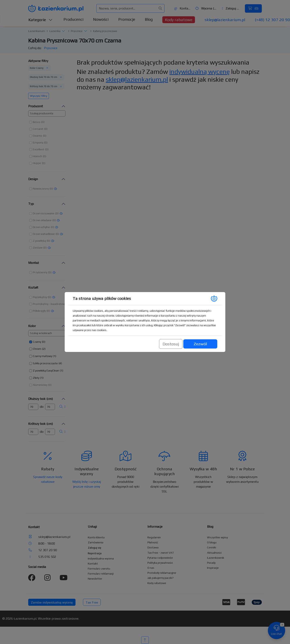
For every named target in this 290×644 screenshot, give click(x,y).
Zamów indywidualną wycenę (52, 602)
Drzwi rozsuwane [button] (44, 213)
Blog (149, 19)
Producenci (73, 19)
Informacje (155, 527)
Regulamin (154, 537)
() (253, 8)
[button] (63, 31)
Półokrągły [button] (39, 311)
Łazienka (55, 31)
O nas (151, 568)
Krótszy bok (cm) (40, 424)
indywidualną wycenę (200, 72)
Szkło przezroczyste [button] (45, 363)
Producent (36, 106)
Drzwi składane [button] (42, 220)
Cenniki (212, 547)
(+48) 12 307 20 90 (272, 20)
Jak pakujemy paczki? (161, 578)
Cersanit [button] (38, 129)
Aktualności (214, 553)
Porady (211, 563)
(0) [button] (43, 122)
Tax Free (92, 602)
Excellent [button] (39, 149)
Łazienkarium (37, 31)
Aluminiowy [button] (40, 385)
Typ (31, 204)
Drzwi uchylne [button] (41, 227)
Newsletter (95, 579)
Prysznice (77, 31)
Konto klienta (96, 537)
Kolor (32, 326)
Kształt (33, 287)
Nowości (101, 19)
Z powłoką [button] (39, 241)
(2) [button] (44, 349)
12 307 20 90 (48, 550)
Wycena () (206, 8)
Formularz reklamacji (101, 574)
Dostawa (153, 547)
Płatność (153, 542)
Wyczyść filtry (39, 96)
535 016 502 (47, 557)
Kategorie (40, 20)
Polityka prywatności (160, 563)
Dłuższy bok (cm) (40, 399)
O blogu (212, 542)
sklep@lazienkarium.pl (225, 20)
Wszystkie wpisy (217, 537)
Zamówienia (96, 542)
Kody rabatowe (179, 20)
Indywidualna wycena (101, 558)
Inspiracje (213, 568)
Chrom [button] (37, 349)
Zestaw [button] (38, 248)
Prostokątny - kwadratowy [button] (49, 304)
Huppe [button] (37, 163)
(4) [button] (60, 363)
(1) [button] (54, 356)
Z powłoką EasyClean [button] (46, 371)
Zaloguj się (231, 8)
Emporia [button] (38, 142)
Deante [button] (37, 136)
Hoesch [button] (37, 156)
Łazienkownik (216, 558)
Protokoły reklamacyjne (162, 573)
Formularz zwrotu (99, 569)
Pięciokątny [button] (40, 297)
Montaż (34, 263)
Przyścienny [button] (40, 272)
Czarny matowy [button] (42, 356)
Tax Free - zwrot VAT (161, 553)
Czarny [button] (37, 342)
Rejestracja (95, 553)
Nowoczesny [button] (41, 189)
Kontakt (182, 8)
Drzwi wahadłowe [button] (44, 234)
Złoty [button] (36, 378)
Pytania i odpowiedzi (160, 558)
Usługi (92, 527)
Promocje (127, 19)
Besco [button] (37, 122)
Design (33, 179)
